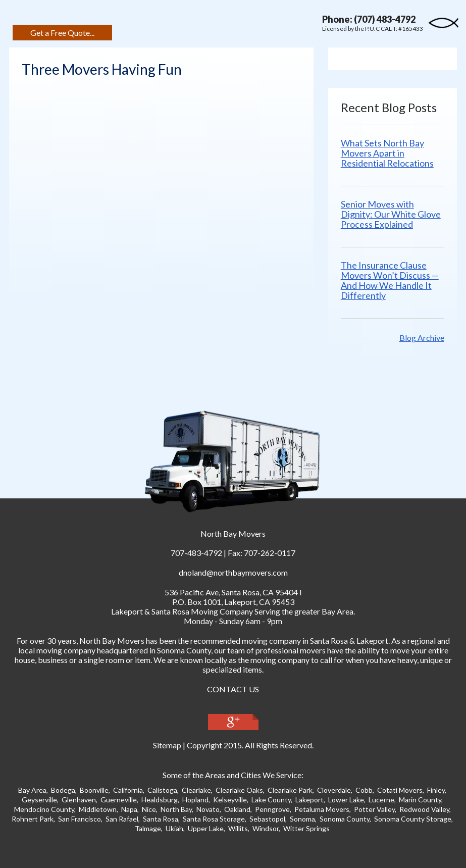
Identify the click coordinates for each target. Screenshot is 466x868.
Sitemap (167, 745)
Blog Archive (422, 338)
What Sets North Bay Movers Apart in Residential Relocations (387, 153)
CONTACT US (233, 689)
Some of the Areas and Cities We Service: (233, 775)
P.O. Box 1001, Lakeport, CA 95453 (233, 602)
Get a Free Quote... (62, 33)
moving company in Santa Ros (293, 641)
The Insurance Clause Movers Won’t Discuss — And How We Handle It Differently (390, 280)
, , (231, 592)
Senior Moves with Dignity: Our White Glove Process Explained (391, 214)
